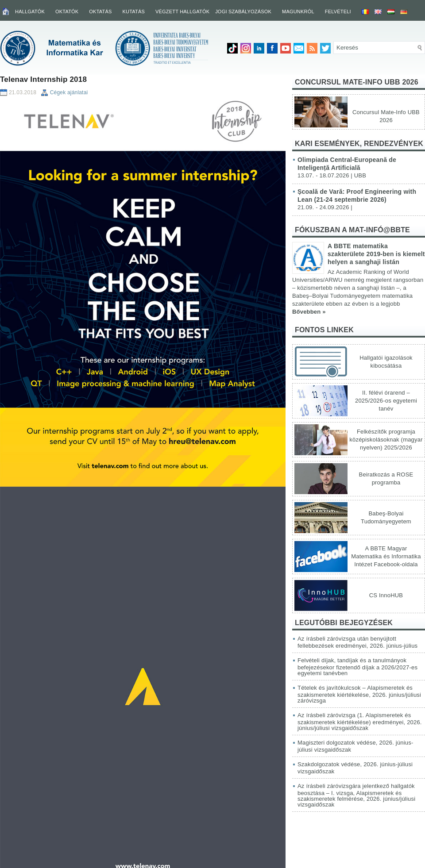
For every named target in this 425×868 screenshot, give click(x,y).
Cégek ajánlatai (69, 92)
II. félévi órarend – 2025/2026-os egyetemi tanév (386, 401)
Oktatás (100, 12)
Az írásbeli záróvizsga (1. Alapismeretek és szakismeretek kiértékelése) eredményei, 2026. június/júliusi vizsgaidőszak (360, 722)
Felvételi (338, 12)
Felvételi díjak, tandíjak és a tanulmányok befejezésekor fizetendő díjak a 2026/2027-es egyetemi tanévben (357, 667)
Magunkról (298, 12)
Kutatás (133, 12)
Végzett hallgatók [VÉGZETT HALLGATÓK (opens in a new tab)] (182, 12)
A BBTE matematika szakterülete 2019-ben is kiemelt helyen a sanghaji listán (376, 254)
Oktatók (67, 12)
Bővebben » (309, 312)
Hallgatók (30, 12)
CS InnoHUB (386, 595)
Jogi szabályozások (243, 12)
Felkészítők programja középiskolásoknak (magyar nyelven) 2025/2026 (386, 440)
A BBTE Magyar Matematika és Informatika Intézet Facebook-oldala (386, 556)
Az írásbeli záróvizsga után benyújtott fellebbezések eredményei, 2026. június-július (357, 642)
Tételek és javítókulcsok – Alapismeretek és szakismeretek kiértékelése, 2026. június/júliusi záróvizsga (359, 694)
